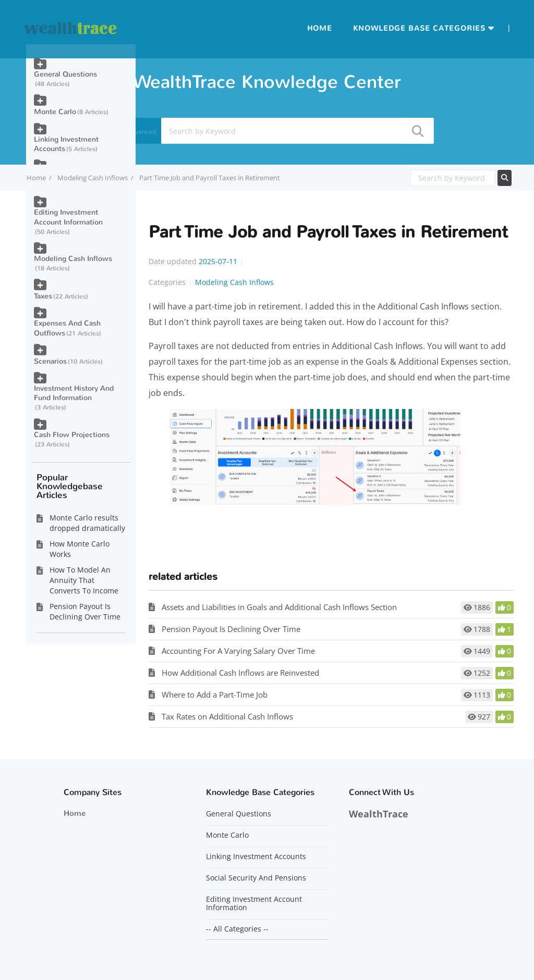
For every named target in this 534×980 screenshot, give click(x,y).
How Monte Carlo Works (80, 549)
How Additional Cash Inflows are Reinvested (240, 673)
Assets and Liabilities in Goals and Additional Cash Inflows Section (279, 607)
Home (320, 28)
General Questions (65, 74)
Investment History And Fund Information (74, 393)
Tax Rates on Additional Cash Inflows (227, 716)
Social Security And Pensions (256, 878)
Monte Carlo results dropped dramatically (87, 523)
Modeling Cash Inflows (93, 178)
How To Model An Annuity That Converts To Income (84, 580)
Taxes (43, 296)
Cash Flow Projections (72, 435)
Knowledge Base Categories (419, 28)
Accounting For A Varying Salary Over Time (238, 651)
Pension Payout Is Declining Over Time (231, 629)
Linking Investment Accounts (66, 144)
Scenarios (50, 361)
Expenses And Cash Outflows (67, 328)
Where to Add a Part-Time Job (215, 694)
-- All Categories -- (237, 929)
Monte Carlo (55, 112)
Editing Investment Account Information (68, 217)
